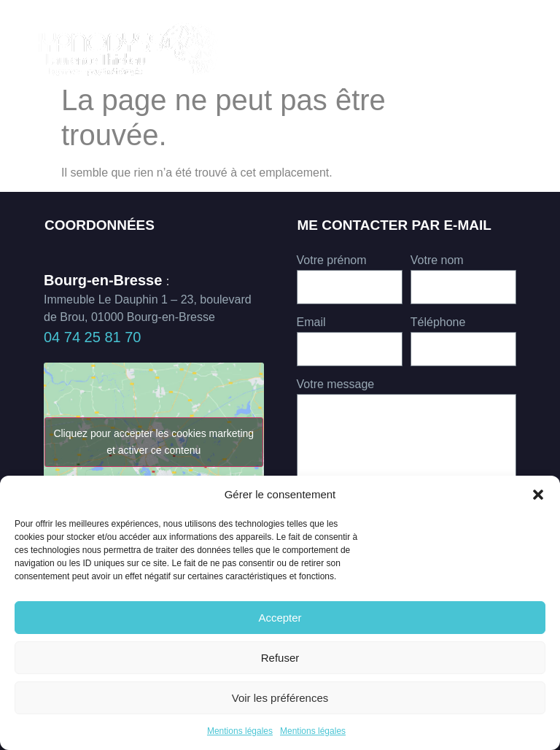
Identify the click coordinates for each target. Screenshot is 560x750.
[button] (538, 495)
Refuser (280, 658)
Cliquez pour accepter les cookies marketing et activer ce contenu (153, 442)
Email (311, 322)
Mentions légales (240, 731)
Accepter (280, 618)
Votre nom (437, 260)
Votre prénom (332, 260)
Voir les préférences (280, 698)
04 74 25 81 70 (92, 337)
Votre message (336, 384)
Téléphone (438, 322)
